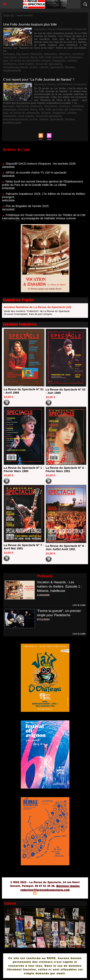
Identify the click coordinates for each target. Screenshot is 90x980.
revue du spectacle (49, 64)
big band (22, 54)
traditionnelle (12, 70)
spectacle (57, 67)
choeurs (64, 54)
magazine (59, 60)
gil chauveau (73, 57)
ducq (34, 57)
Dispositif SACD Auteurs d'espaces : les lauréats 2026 (41, 166)
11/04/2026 (43, 595)
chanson (36, 54)
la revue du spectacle (25, 60)
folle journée (54, 57)
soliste (44, 67)
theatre (70, 67)
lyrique (46, 60)
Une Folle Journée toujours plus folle (30, 24)
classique (10, 57)
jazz (6, 60)
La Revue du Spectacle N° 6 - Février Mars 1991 (66, 469)
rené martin (26, 64)
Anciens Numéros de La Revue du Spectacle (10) (38, 307)
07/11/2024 (43, 619)
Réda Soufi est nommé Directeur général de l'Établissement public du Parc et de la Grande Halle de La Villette (42, 185)
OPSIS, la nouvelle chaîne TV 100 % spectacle (36, 175)
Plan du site (24, 894)
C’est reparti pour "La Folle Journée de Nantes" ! (39, 80)
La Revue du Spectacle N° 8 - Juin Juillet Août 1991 (66, 547)
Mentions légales (68, 886)
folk (41, 57)
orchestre (10, 64)
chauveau (50, 54)
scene (34, 67)
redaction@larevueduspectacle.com (45, 890)
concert (23, 57)
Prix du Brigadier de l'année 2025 (27, 208)
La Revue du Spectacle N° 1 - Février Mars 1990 (24, 469)
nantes (72, 60)
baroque (9, 54)
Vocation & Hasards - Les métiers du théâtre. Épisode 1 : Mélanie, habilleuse (59, 587)
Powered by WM (64, 894)
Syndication (44, 894)
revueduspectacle (15, 67)
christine (78, 54)
